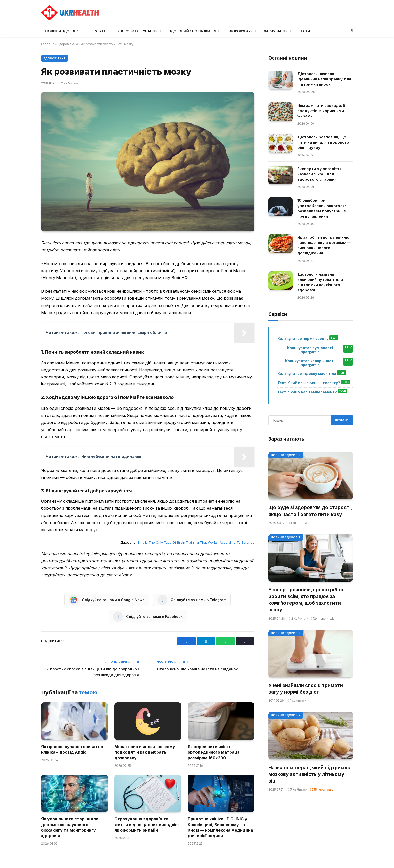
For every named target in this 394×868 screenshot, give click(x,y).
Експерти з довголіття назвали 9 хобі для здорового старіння (319, 174)
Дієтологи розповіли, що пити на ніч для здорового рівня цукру (323, 142)
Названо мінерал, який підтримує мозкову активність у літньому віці (309, 774)
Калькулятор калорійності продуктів (310, 363)
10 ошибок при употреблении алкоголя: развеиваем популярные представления (322, 208)
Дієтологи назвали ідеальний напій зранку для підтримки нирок (324, 79)
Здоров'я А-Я (68, 44)
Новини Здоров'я (286, 455)
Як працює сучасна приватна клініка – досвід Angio (72, 749)
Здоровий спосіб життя (192, 31)
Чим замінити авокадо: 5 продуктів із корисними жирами (321, 111)
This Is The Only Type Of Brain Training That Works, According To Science (196, 542)
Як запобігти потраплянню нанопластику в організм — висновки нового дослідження (324, 245)
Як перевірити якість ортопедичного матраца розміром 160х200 (214, 752)
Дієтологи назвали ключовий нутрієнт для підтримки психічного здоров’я (320, 282)
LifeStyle (97, 31)
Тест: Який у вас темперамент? (307, 392)
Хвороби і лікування (137, 31)
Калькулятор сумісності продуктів (310, 350)
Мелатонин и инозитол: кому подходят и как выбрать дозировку (145, 752)
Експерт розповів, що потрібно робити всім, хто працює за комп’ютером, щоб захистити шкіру (306, 600)
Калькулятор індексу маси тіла (307, 374)
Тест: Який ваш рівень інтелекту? (309, 383)
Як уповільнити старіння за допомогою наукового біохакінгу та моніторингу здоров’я (70, 827)
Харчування (276, 31)
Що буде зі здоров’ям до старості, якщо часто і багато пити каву (310, 511)
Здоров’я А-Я (240, 31)
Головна (48, 44)
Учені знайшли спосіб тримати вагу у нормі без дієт (306, 689)
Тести (305, 31)
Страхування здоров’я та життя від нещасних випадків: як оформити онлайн (147, 824)
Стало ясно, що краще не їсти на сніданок (197, 669)
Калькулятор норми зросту (303, 339)
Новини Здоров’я (62, 31)
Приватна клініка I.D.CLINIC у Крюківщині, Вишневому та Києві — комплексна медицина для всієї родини (220, 827)
